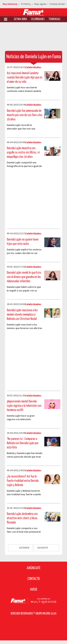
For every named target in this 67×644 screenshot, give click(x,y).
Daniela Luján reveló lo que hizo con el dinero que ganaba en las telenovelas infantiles (24, 277)
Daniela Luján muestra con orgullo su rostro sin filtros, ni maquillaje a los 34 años (23, 152)
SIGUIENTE (43, 548)
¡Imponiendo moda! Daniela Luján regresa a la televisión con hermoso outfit (24, 406)
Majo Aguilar (40, 4)
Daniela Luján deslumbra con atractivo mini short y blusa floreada (22, 518)
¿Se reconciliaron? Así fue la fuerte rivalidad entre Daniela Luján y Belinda (23, 481)
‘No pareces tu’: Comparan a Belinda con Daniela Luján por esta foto (23, 443)
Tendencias (54, 19)
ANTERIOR (24, 548)
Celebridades (38, 19)
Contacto (34, 579)
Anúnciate (34, 568)
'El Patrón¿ (26, 4)
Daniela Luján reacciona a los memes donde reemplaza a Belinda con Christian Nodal (22, 315)
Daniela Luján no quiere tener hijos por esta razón (23, 242)
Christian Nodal (57, 4)
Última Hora (20, 19)
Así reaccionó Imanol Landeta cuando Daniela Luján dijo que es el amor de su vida (25, 77)
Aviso (33, 590)
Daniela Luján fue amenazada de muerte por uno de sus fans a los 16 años (25, 115)
